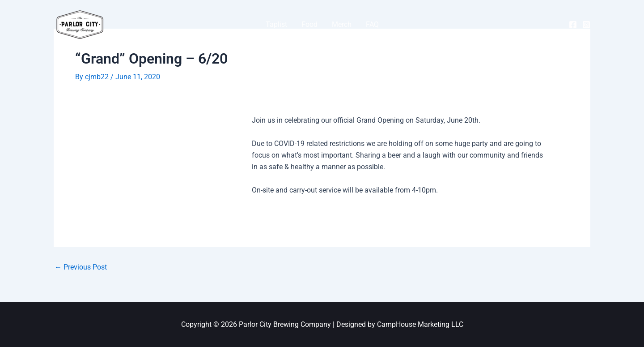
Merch (342, 24)
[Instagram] (586, 25)
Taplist (276, 24)
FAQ (372, 24)
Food (309, 24)
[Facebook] (573, 25)
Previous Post (81, 267)
